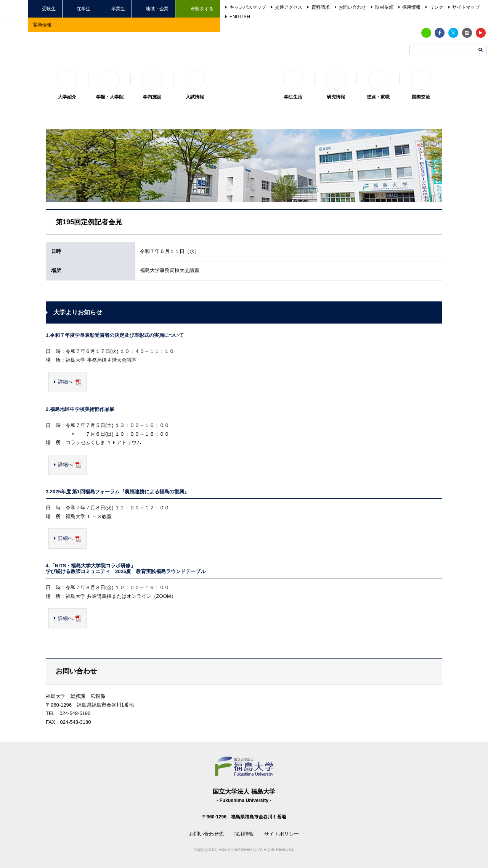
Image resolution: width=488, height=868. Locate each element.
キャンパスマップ (248, 7)
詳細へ (65, 382)
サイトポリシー (282, 834)
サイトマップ (466, 7)
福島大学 (244, 79)
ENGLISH (240, 17)
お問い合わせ (352, 7)
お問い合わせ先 (206, 834)
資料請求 (321, 7)
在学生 (83, 9)
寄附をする (202, 9)
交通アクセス (289, 7)
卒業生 (118, 9)
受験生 (49, 9)
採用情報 (411, 7)
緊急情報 (42, 25)
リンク (437, 7)
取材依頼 (384, 7)
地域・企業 (157, 9)
